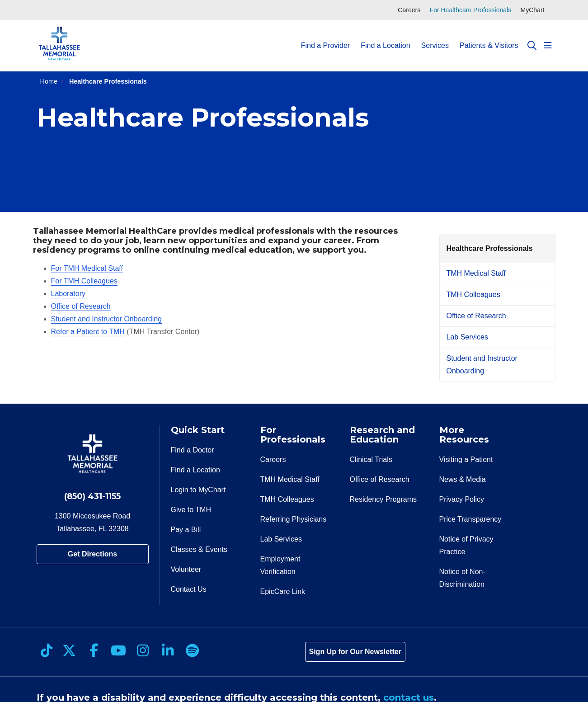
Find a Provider (326, 37)
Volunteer (186, 569)
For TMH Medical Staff (87, 268)
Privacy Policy (462, 499)
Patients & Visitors (489, 37)
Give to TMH (191, 510)
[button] (548, 46)
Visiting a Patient (466, 459)
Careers (409, 10)
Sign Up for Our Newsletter (355, 652)
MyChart (533, 10)
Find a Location (385, 37)
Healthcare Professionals (490, 248)
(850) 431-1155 (92, 496)
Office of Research (81, 306)
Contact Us (189, 589)
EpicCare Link (283, 591)
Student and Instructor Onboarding (107, 319)
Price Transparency (470, 519)
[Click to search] (532, 46)
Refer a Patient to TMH (88, 332)
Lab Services (468, 337)
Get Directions (92, 554)
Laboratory (68, 294)
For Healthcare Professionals (471, 10)
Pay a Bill (186, 530)
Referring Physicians (294, 519)
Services (435, 37)
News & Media (463, 479)
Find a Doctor (193, 450)
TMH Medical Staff (476, 273)
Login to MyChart (198, 490)
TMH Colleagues (473, 294)
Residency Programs (383, 499)
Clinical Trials (371, 459)
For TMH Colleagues (84, 281)
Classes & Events (199, 549)
